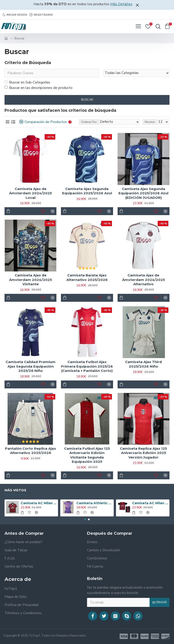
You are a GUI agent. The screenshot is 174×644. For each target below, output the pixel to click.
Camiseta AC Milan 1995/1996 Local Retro (39, 503)
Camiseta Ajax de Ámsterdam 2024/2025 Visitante (30, 280)
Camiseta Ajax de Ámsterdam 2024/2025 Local (30, 193)
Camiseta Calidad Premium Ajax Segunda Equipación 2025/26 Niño (31, 366)
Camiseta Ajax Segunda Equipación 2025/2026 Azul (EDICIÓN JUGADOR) (143, 193)
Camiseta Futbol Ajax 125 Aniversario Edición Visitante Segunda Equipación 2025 (87, 455)
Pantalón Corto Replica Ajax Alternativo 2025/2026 (30, 451)
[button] (85, 519)
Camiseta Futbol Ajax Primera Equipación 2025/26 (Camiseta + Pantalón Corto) (87, 366)
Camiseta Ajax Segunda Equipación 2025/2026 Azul (87, 191)
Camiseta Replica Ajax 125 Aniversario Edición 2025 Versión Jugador (143, 453)
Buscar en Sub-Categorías (27, 82)
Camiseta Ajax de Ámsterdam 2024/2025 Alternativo (144, 280)
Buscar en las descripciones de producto (39, 88)
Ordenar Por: (89, 122)
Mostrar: (150, 122)
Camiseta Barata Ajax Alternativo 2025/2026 (87, 277)
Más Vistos (15, 490)
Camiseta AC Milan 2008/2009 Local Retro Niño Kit (150, 503)
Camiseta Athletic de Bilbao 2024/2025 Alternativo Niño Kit (94, 503)
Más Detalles (121, 4)
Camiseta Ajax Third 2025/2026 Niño (143, 364)
